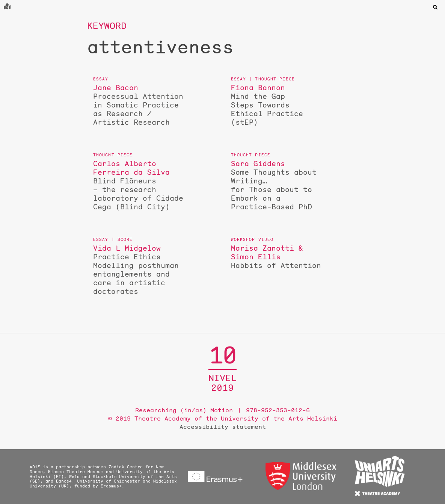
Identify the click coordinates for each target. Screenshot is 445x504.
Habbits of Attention (276, 257)
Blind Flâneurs (138, 185)
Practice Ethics (138, 270)
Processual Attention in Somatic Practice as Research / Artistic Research (138, 105)
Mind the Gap (276, 105)
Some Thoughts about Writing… (276, 185)
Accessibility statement (223, 427)
